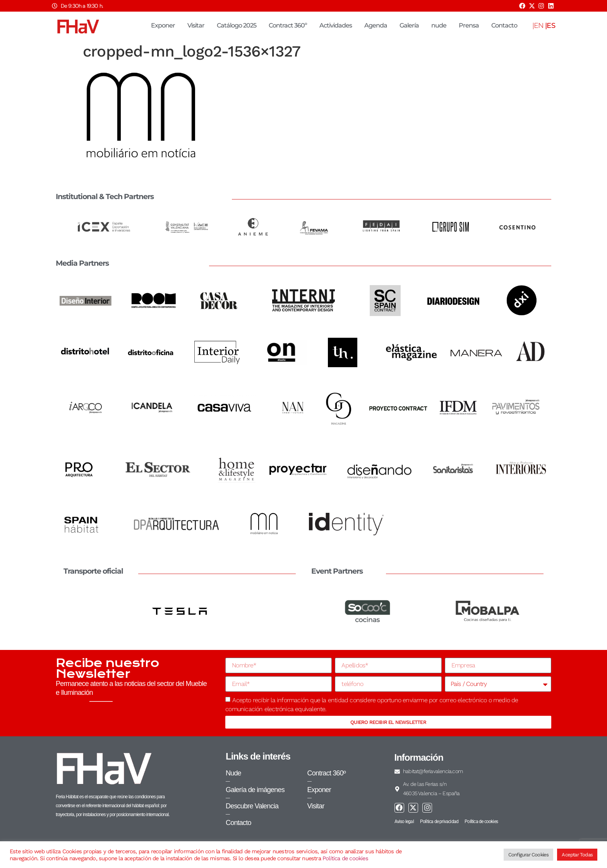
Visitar (196, 25)
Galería (409, 25)
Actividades (336, 25)
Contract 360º (288, 25)
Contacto (504, 25)
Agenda (376, 25)
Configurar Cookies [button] (529, 855)
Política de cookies (345, 858)
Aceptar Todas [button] (577, 855)
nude (439, 25)
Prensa (469, 25)
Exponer (163, 25)
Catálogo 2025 (237, 25)
